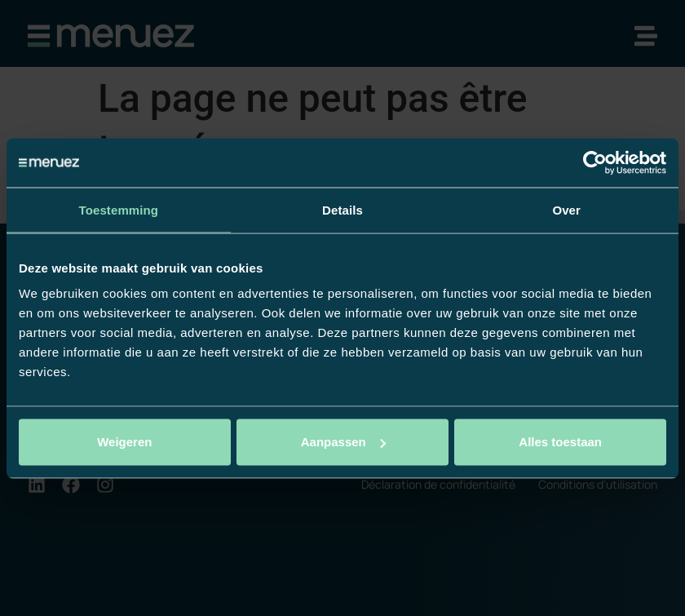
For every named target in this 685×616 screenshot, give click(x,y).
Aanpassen (343, 442)
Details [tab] (342, 209)
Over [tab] (566, 209)
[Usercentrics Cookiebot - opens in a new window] (595, 162)
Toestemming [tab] (119, 209)
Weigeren (124, 442)
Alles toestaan (560, 442)
